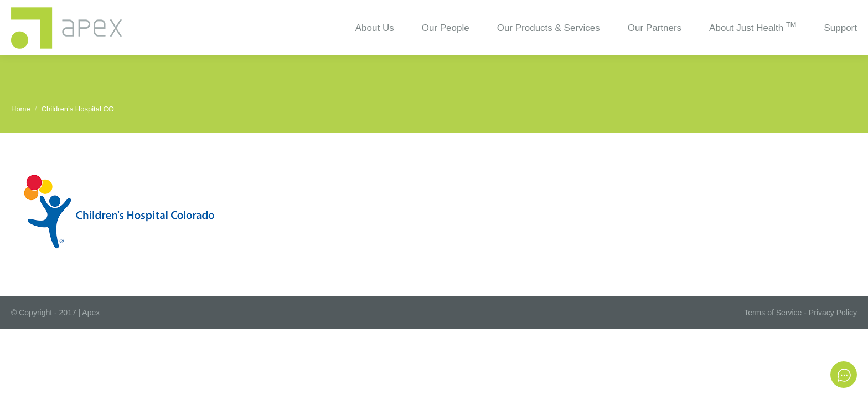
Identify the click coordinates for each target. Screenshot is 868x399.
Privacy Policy (833, 313)
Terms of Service (773, 313)
